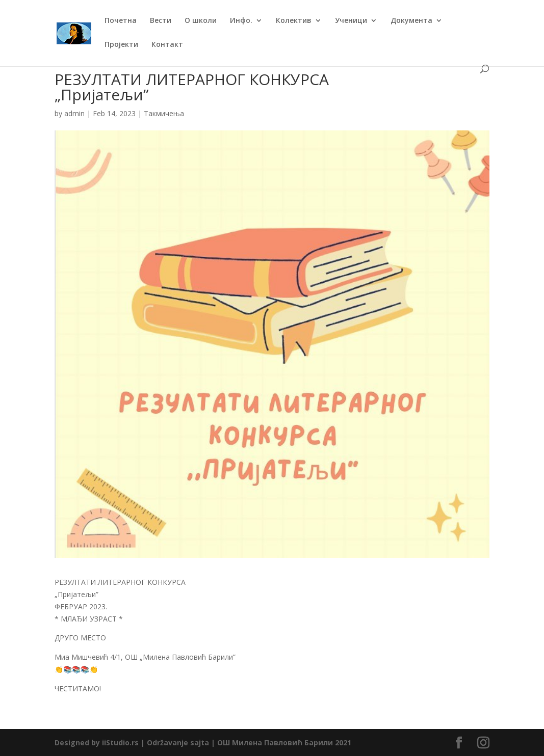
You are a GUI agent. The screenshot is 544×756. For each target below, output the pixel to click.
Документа (411, 21)
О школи (201, 21)
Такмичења (164, 113)
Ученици (351, 21)
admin (74, 113)
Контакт (167, 45)
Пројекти (121, 45)
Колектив (294, 21)
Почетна (121, 21)
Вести (161, 21)
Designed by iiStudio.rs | (101, 742)
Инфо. (241, 21)
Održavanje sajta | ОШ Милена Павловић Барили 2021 (249, 742)
